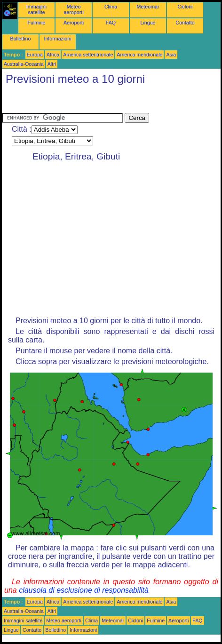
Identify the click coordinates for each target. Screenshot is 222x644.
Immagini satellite (36, 9)
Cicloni (185, 7)
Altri (52, 64)
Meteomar (148, 7)
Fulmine (37, 23)
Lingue (148, 23)
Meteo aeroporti (73, 9)
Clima (111, 7)
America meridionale (139, 55)
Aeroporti (74, 23)
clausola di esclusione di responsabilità (84, 590)
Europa (35, 55)
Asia (171, 55)
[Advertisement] (77, 101)
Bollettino (21, 39)
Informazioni (57, 39)
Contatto (185, 23)
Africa (53, 55)
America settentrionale (88, 55)
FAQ (111, 23)
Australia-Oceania (24, 64)
